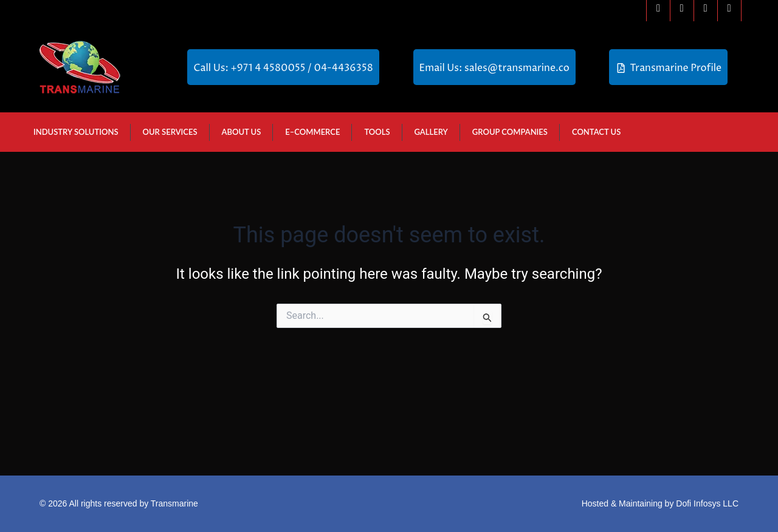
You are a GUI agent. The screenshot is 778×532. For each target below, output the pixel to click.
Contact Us (596, 132)
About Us (242, 132)
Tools (377, 132)
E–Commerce (312, 132)
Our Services (170, 132)
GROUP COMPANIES (510, 132)
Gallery (431, 132)
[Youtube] (729, 11)
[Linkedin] (706, 11)
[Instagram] (682, 11)
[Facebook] (658, 11)
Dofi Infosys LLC (707, 503)
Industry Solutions (76, 132)
